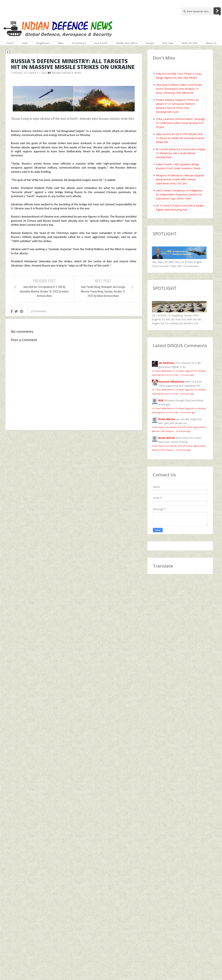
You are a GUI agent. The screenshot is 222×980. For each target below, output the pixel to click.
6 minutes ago (187, 394)
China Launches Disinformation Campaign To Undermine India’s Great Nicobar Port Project (181, 123)
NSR (161, 400)
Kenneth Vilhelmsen (171, 382)
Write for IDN (190, 43)
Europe (150, 43)
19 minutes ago (183, 450)
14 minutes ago (183, 431)
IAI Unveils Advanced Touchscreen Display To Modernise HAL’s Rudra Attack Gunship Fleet (181, 153)
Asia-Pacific (101, 43)
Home (10, 43)
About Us (211, 43)
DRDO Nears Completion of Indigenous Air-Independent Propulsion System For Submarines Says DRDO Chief (179, 194)
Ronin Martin (167, 419)
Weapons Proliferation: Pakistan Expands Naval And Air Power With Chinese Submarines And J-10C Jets (180, 179)
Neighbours (43, 43)
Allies (61, 43)
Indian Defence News (67, 73)
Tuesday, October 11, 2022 (29, 73)
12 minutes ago (188, 412)
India (25, 43)
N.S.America (79, 43)
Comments (39, 311)
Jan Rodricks (166, 363)
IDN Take (168, 43)
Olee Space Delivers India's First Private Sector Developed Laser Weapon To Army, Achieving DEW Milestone (179, 89)
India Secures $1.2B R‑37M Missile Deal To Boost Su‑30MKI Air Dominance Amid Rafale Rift (180, 138)
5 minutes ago (187, 375)
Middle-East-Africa (127, 43)
